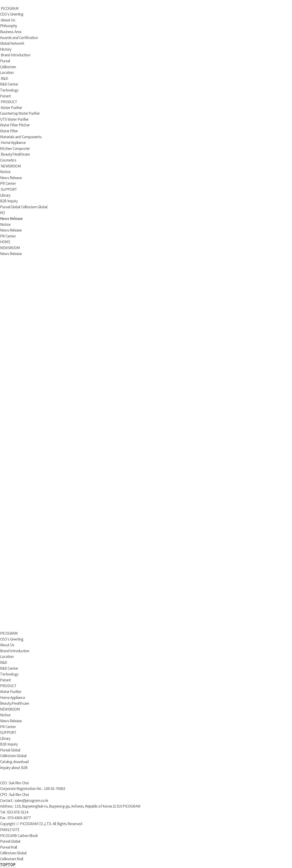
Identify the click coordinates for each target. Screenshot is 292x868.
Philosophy (8, 26)
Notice (5, 172)
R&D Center (9, 84)
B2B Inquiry (9, 201)
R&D (4, 79)
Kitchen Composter (15, 149)
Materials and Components (21, 137)
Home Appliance (13, 143)
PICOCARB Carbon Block (19, 836)
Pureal (5, 61)
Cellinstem (8, 67)
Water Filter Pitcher (15, 125)
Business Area (11, 32)
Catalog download (14, 762)
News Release (11, 178)
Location (7, 73)
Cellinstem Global (34, 207)
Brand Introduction (15, 55)
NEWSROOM (11, 166)
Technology (9, 90)
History (6, 50)
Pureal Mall (8, 847)
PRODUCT (9, 102)
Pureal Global (10, 207)
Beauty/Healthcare (15, 154)
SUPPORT (9, 190)
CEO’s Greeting (12, 14)
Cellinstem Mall (12, 859)
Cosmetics (8, 160)
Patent (5, 96)
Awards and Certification (19, 38)
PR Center (8, 184)
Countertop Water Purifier (20, 114)
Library (5, 195)
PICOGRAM (10, 9)
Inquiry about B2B (14, 768)
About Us (8, 20)
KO (2, 213)
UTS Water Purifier (14, 120)
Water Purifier (11, 108)
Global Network (12, 44)
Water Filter (9, 131)
